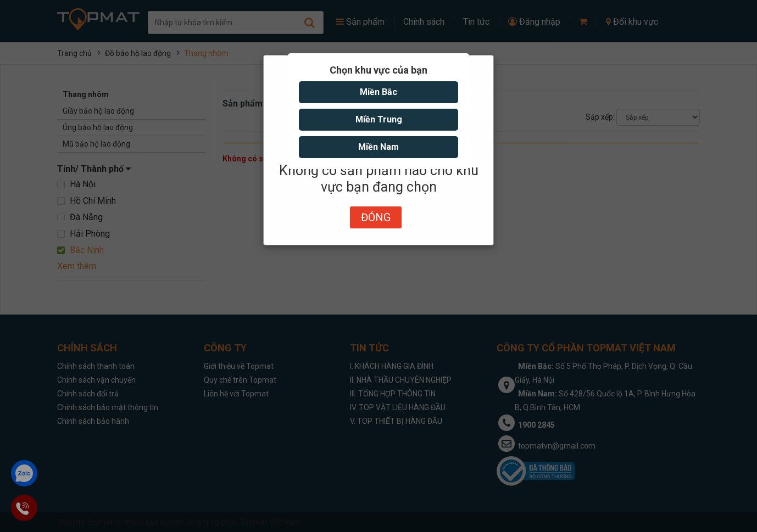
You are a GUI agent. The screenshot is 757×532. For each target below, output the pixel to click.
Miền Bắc (379, 92)
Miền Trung (379, 119)
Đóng (376, 217)
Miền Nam (379, 147)
